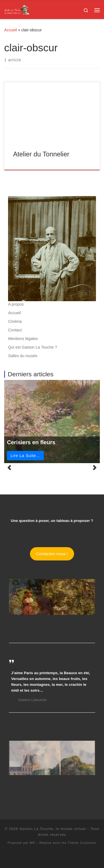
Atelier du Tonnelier (41, 154)
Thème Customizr (82, 843)
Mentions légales (23, 339)
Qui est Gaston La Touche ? (32, 347)
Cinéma (15, 321)
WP (32, 843)
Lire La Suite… (25, 456)
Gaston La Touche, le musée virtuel (53, 829)
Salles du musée (23, 356)
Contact (15, 330)
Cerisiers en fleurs (31, 442)
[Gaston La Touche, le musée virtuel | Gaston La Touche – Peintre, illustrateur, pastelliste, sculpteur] (17, 10)
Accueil (11, 30)
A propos (16, 304)
